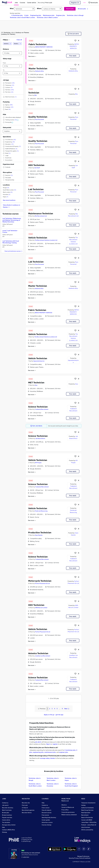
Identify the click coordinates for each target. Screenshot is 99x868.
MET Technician (36, 383)
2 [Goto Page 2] (50, 709)
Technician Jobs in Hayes (71, 779)
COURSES (45, 799)
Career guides (46, 820)
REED (83, 799)
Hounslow (7, 194)
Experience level (8, 164)
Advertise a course (47, 822)
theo (36, 385)
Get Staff (37, 168)
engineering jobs (38, 752)
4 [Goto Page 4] (55, 709)
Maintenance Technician (41, 213)
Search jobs (70, 9)
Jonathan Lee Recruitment (42, 656)
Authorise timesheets (88, 808)
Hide (4, 114)
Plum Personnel (39, 119)
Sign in (48, 744)
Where (39, 9)
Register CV (75, 3)
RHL (36, 95)
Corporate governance (68, 812)
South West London (9, 190)
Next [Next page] (67, 709)
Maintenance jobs (49, 15)
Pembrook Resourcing (41, 511)
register (55, 744)
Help (3, 827)
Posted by (6, 102)
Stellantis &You (39, 71)
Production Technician (40, 533)
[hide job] (79, 40)
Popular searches (7, 817)
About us (64, 805)
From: (4, 63)
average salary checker (48, 758)
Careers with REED (87, 820)
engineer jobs (64, 752)
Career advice (6, 820)
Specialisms (7, 137)
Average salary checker (9, 825)
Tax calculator (6, 822)
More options (7, 172)
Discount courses (47, 813)
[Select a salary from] (12, 66)
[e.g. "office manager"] (25, 9)
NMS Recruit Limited (41, 608)
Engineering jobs (36, 15)
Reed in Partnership (87, 817)
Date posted (7, 128)
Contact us (5, 803)
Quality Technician (38, 117)
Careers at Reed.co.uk (68, 807)
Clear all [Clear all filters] (19, 40)
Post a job (25, 805)
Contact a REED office (8, 830)
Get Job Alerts (36, 426)
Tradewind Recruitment (42, 409)
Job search (5, 805)
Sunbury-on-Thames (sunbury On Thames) (15, 33)
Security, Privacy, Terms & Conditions (80, 858)
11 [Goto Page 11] (62, 709)
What (12, 9)
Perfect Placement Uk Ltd (42, 583)
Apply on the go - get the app (54, 715)
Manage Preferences (83, 856)
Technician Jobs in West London (47, 17)
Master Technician (38, 69)
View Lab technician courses (14, 251)
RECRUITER (26, 799)
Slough (6, 188)
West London (8, 192)
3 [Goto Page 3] (52, 709)
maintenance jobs (50, 752)
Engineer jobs (61, 15)
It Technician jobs (17, 15)
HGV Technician (36, 165)
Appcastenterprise (39, 361)
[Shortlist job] (75, 40)
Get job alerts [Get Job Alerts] (73, 34)
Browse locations (7, 815)
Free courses (45, 815)
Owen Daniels (39, 535)
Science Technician (38, 407)
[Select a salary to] (12, 73)
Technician (7, 33)
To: (4, 70)
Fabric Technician (38, 44)
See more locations (9, 200)
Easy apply (73, 56)
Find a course (46, 808)
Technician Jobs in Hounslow (53, 785)
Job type (6, 80)
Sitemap (5, 832)
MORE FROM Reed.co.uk (66, 800)
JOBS (4, 799)
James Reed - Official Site (89, 822)
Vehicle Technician (38, 238)
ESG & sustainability (87, 830)
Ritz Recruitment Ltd (41, 216)
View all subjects (46, 810)
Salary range (7, 59)
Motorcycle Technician (40, 581)
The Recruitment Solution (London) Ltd (46, 240)
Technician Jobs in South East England (71, 785)
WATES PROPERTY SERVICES (44, 47)
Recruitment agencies (28, 810)
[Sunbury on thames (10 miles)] (17, 44)
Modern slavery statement (69, 815)
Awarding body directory (49, 817)
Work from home (7, 810)
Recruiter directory (8, 808)
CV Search (25, 808)
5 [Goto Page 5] (57, 709)
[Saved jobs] (93, 3)
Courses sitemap (47, 825)
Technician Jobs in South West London (22, 17)
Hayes (6, 197)
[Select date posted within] (12, 131)
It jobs (27, 15)
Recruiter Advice (27, 813)
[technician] (7, 44)
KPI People (38, 463)
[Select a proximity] (12, 53)
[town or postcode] (52, 9)
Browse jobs (83, 9)
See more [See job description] (32, 56)
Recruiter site (26, 803)
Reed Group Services (87, 810)
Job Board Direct (40, 438)
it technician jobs (70, 750)
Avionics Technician (38, 653)
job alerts (38, 742)
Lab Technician (36, 189)
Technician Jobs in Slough (75, 15)
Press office (65, 810)
